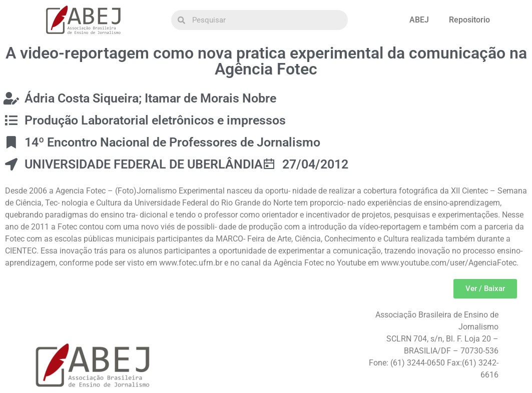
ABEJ (419, 20)
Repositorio (469, 20)
